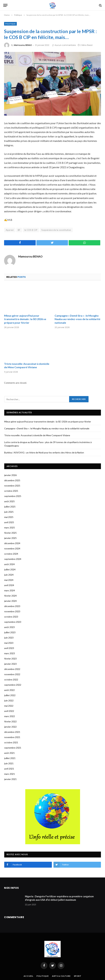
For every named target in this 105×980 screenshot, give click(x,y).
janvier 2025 (10, 538)
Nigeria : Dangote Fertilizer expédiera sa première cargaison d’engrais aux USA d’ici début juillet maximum (59, 898)
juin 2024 (9, 575)
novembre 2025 (12, 486)
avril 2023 (9, 648)
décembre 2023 (12, 606)
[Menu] (5, 5)
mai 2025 (9, 517)
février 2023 (10, 659)
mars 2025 (10, 528)
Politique (10, 24)
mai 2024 (9, 580)
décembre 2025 (12, 480)
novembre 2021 (12, 737)
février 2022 (10, 721)
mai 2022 (9, 706)
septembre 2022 (13, 685)
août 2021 (9, 753)
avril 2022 (9, 711)
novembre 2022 (12, 674)
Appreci (10, 230)
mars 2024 (10, 590)
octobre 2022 (11, 680)
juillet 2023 (10, 632)
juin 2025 (9, 512)
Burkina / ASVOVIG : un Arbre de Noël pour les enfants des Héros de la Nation (44, 452)
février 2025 (10, 533)
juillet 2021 (10, 758)
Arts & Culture (61, 976)
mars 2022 (10, 716)
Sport (78, 976)
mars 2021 (10, 774)
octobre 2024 (11, 554)
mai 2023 (9, 643)
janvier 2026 (10, 475)
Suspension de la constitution (56, 230)
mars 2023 (10, 653)
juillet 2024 (10, 569)
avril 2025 (9, 522)
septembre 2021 (13, 748)
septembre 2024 (13, 559)
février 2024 (10, 596)
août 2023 (9, 627)
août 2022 (9, 690)
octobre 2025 (11, 491)
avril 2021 (9, 769)
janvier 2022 (10, 727)
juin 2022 (9, 700)
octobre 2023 (11, 617)
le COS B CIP (31, 230)
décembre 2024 (12, 543)
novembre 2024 (12, 548)
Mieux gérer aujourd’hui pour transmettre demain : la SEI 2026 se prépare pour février (25, 319)
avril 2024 (9, 585)
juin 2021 (9, 763)
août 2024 (9, 564)
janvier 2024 (10, 601)
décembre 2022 (12, 669)
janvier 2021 (10, 779)
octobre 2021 (11, 742)
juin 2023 (9, 638)
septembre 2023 (13, 622)
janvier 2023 (10, 664)
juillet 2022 (10, 695)
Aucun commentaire (64, 45)
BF (19, 230)
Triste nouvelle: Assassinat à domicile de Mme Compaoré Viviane (27, 366)
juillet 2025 (10, 507)
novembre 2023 (12, 611)
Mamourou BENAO (23, 45)
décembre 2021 (12, 732)
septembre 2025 (13, 496)
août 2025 (9, 501)
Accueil (28, 976)
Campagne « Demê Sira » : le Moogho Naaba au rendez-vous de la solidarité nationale (77, 319)
